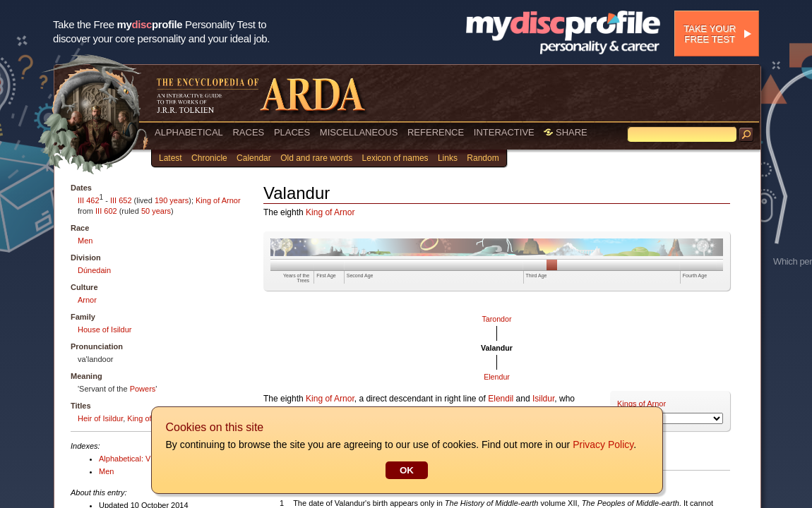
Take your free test (710, 34)
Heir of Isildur (100, 418)
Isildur (543, 399)
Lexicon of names (395, 158)
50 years (156, 211)
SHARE (565, 132)
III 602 (106, 211)
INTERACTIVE (504, 132)
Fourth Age (695, 276)
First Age (326, 276)
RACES (248, 132)
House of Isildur (105, 329)
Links (448, 158)
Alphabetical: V (125, 459)
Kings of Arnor (641, 404)
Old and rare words (316, 158)
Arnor (87, 300)
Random (483, 158)
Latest (171, 158)
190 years (172, 200)
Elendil (501, 399)
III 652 (121, 200)
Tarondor (496, 319)
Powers (143, 389)
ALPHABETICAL (189, 132)
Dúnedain (94, 270)
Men (85, 241)
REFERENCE (436, 132)
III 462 (89, 200)
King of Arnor (218, 200)
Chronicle (209, 158)
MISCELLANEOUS (359, 132)
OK (406, 470)
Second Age (360, 276)
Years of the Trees (296, 278)
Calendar (254, 158)
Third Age (537, 276)
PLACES (292, 132)
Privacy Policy (602, 445)
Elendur (497, 377)
